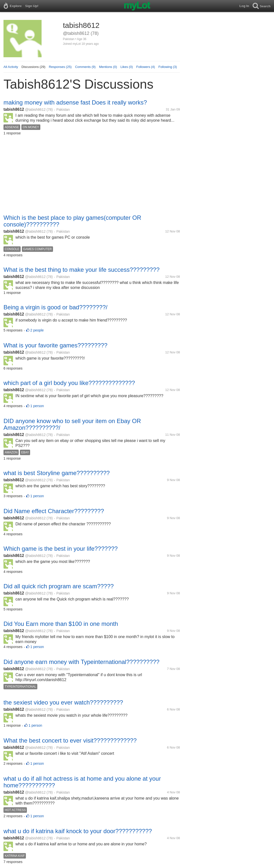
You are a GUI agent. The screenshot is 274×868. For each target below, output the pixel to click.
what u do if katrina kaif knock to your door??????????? (78, 831)
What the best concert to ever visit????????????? (70, 740)
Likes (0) (127, 67)
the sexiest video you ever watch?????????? (63, 702)
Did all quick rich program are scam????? (59, 586)
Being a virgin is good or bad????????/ (55, 307)
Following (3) (167, 67)
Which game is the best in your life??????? (61, 549)
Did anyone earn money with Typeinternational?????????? (82, 662)
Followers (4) (146, 67)
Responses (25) (60, 67)
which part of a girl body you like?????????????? (69, 383)
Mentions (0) (108, 67)
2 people (37, 330)
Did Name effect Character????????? (54, 511)
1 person (37, 406)
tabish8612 (14, 109)
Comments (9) (85, 67)
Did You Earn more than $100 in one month (61, 624)
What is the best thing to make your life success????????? (82, 270)
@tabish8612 (35, 109)
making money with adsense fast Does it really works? (75, 102)
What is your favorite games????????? (55, 345)
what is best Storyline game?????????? (57, 473)
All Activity (11, 67)
